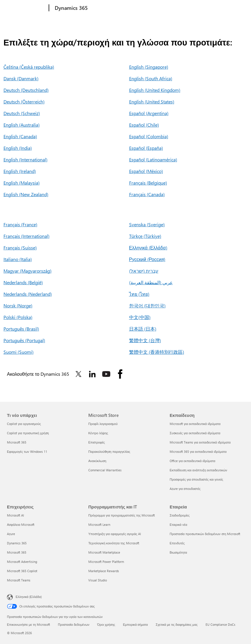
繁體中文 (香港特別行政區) (157, 352)
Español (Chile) (144, 125)
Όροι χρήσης (106, 624)
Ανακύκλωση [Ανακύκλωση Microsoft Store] (97, 461)
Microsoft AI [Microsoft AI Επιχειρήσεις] (15, 515)
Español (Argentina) (149, 113)
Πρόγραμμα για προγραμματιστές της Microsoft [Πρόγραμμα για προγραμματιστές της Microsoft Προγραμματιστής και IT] (122, 515)
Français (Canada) (147, 194)
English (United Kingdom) (155, 90)
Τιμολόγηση (160, 8)
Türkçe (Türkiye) (145, 236)
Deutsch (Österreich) (24, 102)
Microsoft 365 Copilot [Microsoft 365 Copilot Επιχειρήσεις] (22, 571)
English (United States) (152, 102)
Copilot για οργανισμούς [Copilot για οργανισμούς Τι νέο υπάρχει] (24, 424)
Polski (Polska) (18, 317)
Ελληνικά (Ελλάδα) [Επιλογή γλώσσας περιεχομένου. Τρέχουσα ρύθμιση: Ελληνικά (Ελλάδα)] (29, 597)
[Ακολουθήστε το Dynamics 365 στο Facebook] (120, 374)
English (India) (18, 148)
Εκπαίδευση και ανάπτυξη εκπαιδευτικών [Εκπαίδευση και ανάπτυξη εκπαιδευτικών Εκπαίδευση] (198, 470)
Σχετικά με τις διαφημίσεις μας (177, 624)
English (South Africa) (151, 78)
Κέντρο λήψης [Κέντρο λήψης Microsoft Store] (98, 433)
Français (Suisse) (20, 248)
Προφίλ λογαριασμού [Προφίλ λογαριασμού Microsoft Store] (103, 424)
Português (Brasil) (21, 329)
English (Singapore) (149, 67)
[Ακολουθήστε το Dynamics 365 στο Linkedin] (92, 374)
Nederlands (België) (23, 282)
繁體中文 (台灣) (145, 340)
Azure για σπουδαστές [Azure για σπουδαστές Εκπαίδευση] (185, 489)
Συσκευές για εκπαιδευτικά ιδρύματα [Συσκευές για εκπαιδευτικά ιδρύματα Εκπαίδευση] (195, 433)
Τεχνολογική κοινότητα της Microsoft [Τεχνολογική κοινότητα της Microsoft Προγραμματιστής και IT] (114, 543)
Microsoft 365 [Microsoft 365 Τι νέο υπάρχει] (17, 442)
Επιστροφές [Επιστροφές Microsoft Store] (97, 442)
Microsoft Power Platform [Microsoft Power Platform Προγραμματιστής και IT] (106, 562)
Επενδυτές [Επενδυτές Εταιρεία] (177, 543)
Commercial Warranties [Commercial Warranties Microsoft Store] (105, 470)
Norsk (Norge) (18, 305)
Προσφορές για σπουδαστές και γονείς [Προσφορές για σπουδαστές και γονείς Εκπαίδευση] (196, 479)
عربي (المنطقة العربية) (151, 282)
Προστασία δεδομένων (74, 624)
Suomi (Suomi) (19, 352)
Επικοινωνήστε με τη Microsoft (29, 624)
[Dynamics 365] (71, 8)
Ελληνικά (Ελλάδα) (148, 248)
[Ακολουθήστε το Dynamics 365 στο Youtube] (106, 374)
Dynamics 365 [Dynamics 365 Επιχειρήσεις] (17, 543)
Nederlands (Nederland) (28, 294)
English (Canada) (20, 136)
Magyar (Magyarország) (28, 271)
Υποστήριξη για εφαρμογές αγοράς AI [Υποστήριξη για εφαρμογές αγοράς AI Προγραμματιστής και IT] (115, 534)
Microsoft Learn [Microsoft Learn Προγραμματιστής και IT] (99, 524)
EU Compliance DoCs (220, 624)
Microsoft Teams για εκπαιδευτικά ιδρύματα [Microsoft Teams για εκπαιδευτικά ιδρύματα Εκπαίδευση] (200, 442)
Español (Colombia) (149, 136)
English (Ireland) (20, 171)
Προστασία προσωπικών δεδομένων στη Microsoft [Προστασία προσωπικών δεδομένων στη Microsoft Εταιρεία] (205, 534)
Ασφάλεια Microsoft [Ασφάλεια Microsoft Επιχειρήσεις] (21, 524)
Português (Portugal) (24, 340)
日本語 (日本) (143, 329)
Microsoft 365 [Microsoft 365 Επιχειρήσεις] (17, 552)
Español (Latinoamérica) (153, 159)
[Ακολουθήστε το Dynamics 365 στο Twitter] (78, 374)
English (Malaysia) (22, 183)
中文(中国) (140, 317)
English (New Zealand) (26, 194)
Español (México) (146, 171)
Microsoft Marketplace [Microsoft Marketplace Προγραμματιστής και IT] (104, 552)
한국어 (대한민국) (147, 305)
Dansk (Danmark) (21, 78)
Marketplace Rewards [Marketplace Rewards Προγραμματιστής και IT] (104, 571)
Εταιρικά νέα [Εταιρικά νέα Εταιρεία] (178, 524)
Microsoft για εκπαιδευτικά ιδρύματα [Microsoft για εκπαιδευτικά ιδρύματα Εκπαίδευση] (195, 424)
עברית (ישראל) (144, 271)
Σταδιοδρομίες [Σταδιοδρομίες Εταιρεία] (180, 515)
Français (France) (20, 224)
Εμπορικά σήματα (135, 624)
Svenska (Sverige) (147, 224)
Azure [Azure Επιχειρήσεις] (11, 534)
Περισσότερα (208, 8)
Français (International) (26, 236)
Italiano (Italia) (18, 259)
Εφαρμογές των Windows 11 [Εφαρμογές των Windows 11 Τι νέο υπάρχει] (27, 451)
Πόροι (182, 8)
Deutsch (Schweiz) (22, 113)
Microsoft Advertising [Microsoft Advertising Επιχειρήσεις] (22, 562)
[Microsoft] (27, 8)
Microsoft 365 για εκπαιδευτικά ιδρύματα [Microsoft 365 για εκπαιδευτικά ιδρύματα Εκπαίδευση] (198, 451)
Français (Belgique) (148, 183)
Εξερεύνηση (104, 8)
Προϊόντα (132, 8)
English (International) (25, 159)
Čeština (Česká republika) (29, 67)
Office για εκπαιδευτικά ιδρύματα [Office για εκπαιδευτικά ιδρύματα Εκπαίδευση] (193, 461)
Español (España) (146, 148)
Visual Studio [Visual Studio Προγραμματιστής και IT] (98, 580)
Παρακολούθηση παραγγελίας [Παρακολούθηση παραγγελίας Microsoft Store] (109, 451)
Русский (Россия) (147, 259)
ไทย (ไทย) (139, 294)
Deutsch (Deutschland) (26, 90)
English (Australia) (22, 125)
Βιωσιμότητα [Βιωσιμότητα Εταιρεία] (178, 552)
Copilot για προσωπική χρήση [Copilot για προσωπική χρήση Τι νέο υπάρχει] (28, 433)
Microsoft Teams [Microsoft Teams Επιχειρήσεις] (19, 580)
